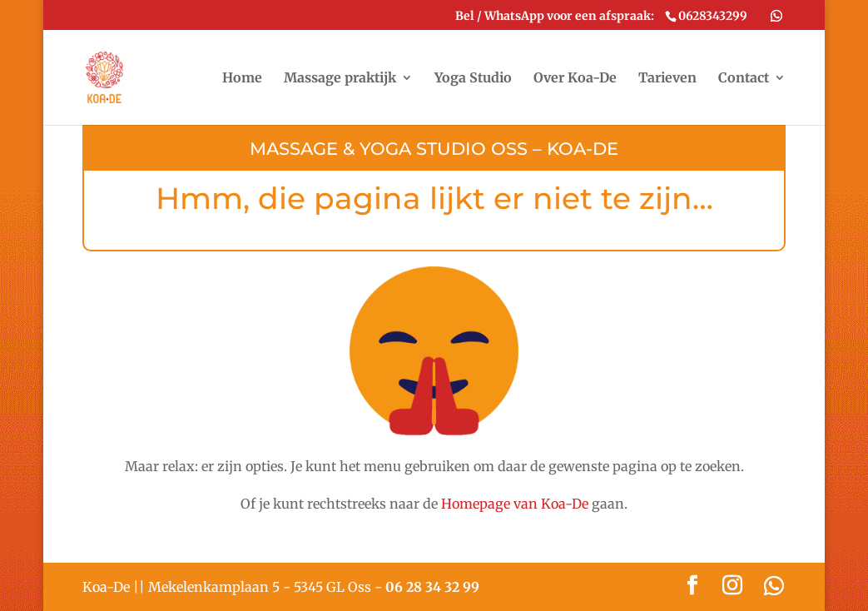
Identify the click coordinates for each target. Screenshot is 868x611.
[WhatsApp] (776, 16)
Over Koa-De (575, 79)
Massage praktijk (340, 79)
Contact (744, 79)
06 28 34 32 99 (432, 587)
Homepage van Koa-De (515, 504)
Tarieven (667, 79)
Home (242, 79)
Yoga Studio (473, 79)
